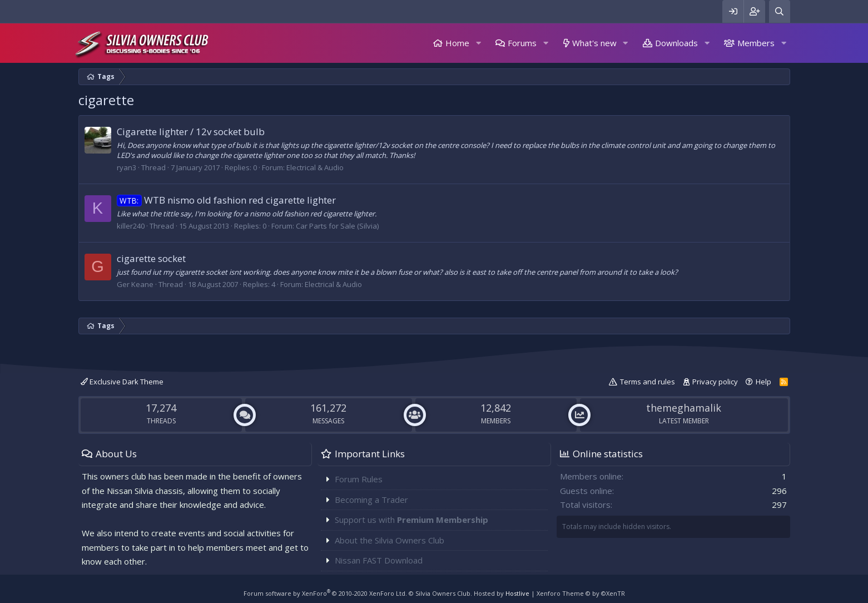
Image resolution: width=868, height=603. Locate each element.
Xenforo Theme (581, 593)
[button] (478, 43)
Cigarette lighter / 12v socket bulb (191, 132)
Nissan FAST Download (379, 560)
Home (457, 43)
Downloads (676, 43)
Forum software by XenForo (325, 593)
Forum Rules (359, 479)
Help (763, 382)
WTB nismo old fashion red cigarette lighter (227, 200)
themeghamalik (684, 408)
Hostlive (517, 593)
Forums (522, 43)
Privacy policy (715, 382)
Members (756, 43)
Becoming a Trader (371, 500)
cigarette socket (151, 258)
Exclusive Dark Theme (122, 382)
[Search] (780, 11)
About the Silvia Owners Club (390, 540)
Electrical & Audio (315, 167)
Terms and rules (648, 382)
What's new (594, 43)
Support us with (411, 520)
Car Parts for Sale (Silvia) (337, 226)
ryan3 (127, 167)
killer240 (131, 226)
